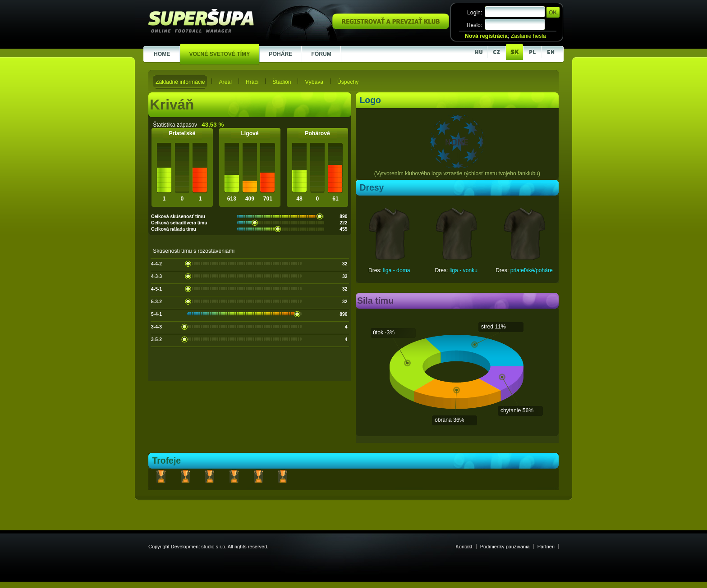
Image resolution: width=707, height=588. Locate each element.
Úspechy (348, 82)
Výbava (314, 82)
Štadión (282, 82)
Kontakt (464, 547)
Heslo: (474, 25)
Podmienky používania (505, 547)
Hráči (252, 82)
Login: (475, 13)
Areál (225, 82)
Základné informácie (180, 82)
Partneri (546, 547)
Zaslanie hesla (528, 36)
